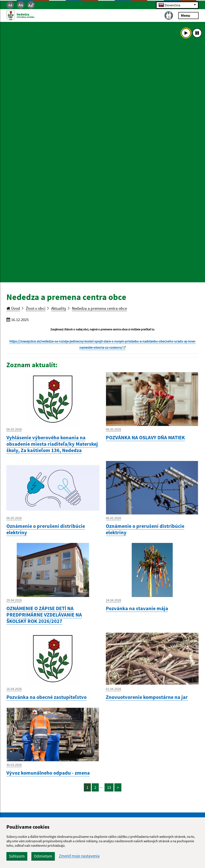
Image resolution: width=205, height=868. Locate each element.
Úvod (13, 308)
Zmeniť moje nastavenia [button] (79, 856)
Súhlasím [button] (17, 856)
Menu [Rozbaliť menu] (188, 15)
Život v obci (36, 308)
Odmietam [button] (43, 856)
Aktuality (59, 308)
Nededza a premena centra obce (99, 308)
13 (109, 787)
